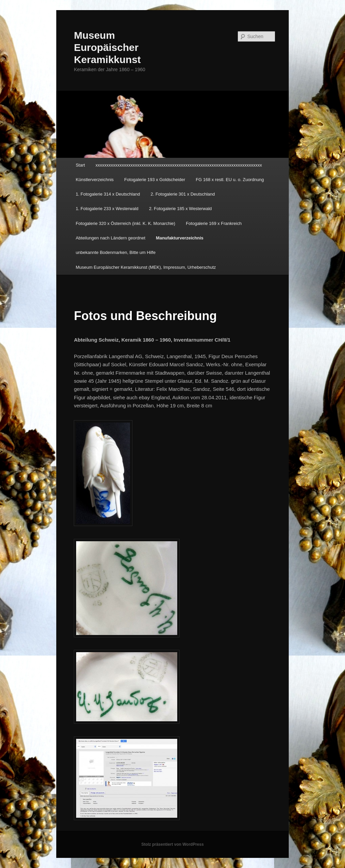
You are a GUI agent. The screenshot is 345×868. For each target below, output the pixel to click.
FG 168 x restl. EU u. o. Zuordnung (230, 180)
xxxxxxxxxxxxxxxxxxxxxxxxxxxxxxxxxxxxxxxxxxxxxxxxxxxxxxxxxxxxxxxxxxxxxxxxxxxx (179, 165)
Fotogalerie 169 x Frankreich (214, 223)
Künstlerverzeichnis (95, 180)
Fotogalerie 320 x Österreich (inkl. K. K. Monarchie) (126, 223)
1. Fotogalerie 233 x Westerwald (107, 209)
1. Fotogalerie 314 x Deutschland (108, 194)
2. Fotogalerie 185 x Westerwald (180, 209)
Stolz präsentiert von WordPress (172, 844)
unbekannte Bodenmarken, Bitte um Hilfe (116, 252)
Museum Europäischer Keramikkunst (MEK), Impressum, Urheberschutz (146, 267)
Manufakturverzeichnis (180, 238)
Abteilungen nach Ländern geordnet (111, 238)
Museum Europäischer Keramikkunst (107, 47)
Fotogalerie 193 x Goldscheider (155, 180)
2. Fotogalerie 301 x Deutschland (183, 194)
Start (80, 165)
